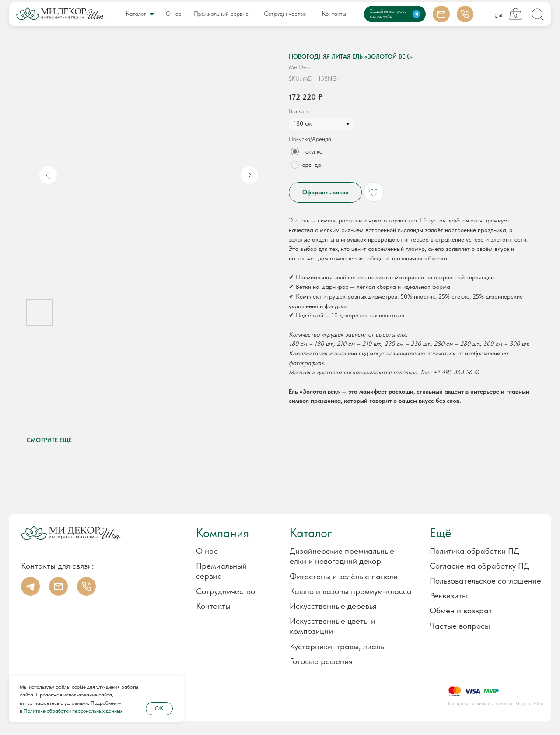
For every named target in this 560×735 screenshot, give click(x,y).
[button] (472, 596)
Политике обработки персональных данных (73, 711)
